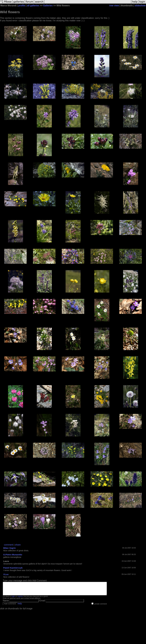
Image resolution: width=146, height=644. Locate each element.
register (20, 599)
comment (9, 545)
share (18, 545)
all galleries (33, 6)
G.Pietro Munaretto (13, 555)
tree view (114, 6)
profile (22, 6)
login (13, 599)
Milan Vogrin (9, 548)
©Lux (6, 574)
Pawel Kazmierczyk (13, 568)
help (20, 606)
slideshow (140, 6)
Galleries (48, 6)
